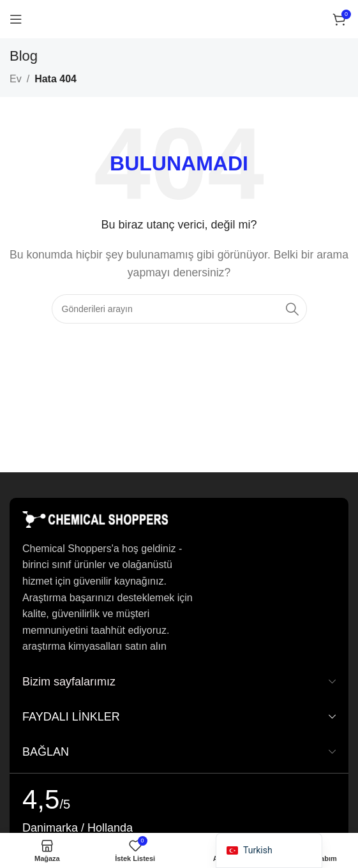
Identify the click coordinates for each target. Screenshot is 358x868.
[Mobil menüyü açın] (16, 19)
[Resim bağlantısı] (96, 519)
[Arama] (179, 309)
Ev (16, 79)
